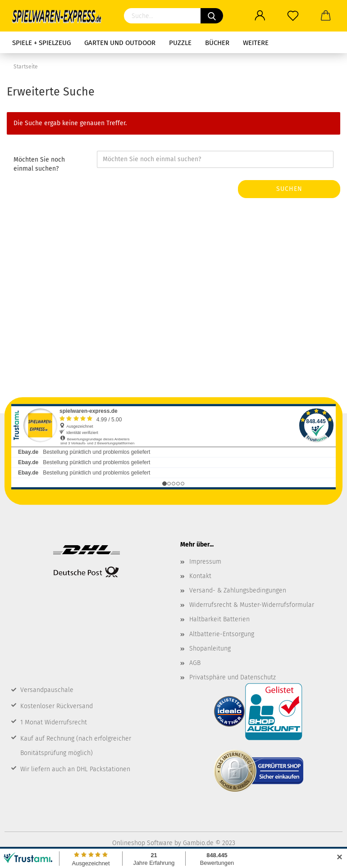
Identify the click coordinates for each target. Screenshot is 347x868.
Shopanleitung (210, 649)
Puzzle (180, 43)
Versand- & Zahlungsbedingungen (238, 590)
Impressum (205, 562)
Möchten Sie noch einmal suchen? (39, 164)
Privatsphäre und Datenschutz (233, 677)
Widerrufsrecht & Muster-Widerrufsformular (252, 605)
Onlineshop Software (142, 843)
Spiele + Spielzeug (41, 43)
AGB (195, 663)
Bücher (217, 43)
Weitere (256, 43)
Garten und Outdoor (120, 43)
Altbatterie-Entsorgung (222, 634)
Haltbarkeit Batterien (219, 619)
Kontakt (200, 576)
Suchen (289, 189)
